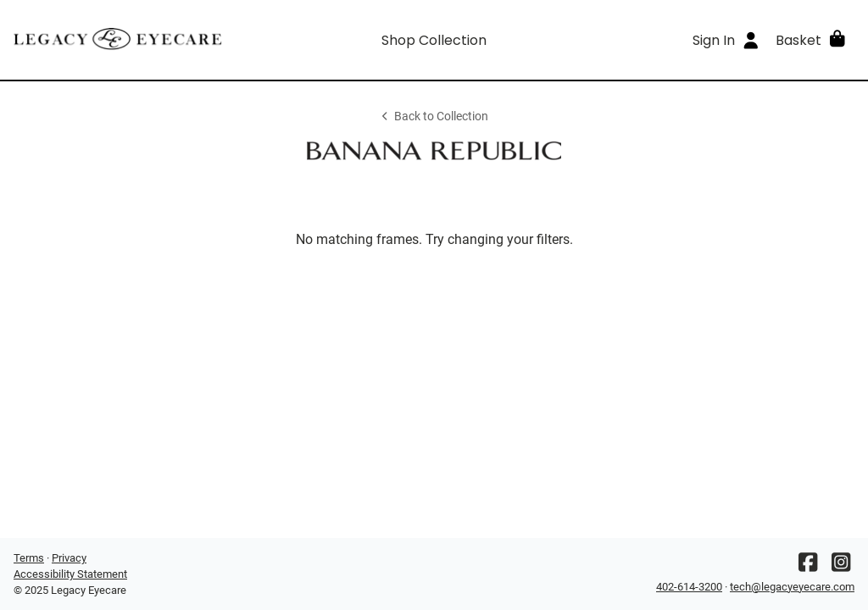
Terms (29, 558)
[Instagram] (841, 566)
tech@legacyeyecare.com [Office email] (792, 587)
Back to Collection (434, 116)
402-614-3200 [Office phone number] (689, 587)
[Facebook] (808, 566)
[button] (812, 40)
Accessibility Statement (70, 574)
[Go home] (119, 40)
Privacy (69, 558)
